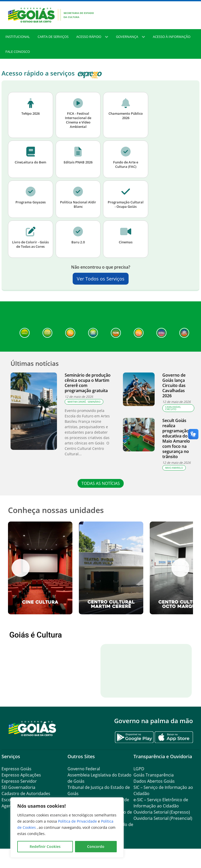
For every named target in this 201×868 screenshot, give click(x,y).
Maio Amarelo (174, 468)
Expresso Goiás (16, 769)
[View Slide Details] (40, 568)
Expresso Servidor (19, 781)
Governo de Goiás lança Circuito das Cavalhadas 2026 (174, 385)
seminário (94, 402)
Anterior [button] (21, 568)
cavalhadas (173, 407)
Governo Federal (84, 769)
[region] (67, 828)
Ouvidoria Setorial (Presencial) (163, 818)
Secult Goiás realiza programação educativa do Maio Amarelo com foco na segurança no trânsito (176, 439)
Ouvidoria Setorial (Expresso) (162, 812)
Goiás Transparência (154, 775)
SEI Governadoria (18, 787)
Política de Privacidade (78, 821)
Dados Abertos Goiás (154, 781)
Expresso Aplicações (21, 775)
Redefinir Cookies (45, 846)
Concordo (96, 846)
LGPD (139, 769)
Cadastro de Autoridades (26, 793)
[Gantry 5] (32, 728)
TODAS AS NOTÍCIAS (101, 483)
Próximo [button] (180, 568)
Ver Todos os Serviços (101, 279)
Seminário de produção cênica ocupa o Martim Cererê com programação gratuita (88, 383)
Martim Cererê (77, 402)
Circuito (171, 409)
